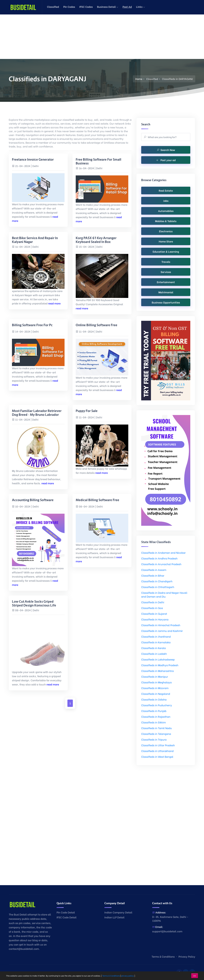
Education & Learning (166, 251)
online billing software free (97, 325)
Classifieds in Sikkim (153, 722)
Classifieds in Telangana (156, 734)
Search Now (166, 150)
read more (54, 303)
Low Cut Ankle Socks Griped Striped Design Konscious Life (34, 603)
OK (195, 976)
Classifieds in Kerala (153, 648)
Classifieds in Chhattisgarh (158, 587)
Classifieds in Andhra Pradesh (159, 558)
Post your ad (166, 160)
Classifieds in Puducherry (157, 705)
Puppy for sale (87, 411)
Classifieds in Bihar (153, 575)
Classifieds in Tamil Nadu (157, 728)
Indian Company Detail (118, 912)
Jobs (166, 201)
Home (139, 79)
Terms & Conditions (163, 956)
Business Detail (108, 7)
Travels (166, 262)
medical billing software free (97, 500)
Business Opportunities (166, 302)
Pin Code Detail (66, 912)
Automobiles (166, 211)
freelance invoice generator (33, 160)
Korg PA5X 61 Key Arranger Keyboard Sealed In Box (96, 240)
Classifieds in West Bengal (157, 757)
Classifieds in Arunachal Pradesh (161, 564)
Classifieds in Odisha (154, 699)
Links (141, 7)
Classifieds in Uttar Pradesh (158, 745)
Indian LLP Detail (114, 917)
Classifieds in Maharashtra (157, 671)
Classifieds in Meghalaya (156, 682)
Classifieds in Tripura (154, 739)
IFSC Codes (86, 7)
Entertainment (166, 282)
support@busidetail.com (167, 931)
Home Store (166, 241)
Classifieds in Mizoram (155, 688)
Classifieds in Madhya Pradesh (160, 665)
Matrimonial (166, 292)
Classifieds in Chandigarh (157, 581)
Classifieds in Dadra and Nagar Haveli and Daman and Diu (164, 594)
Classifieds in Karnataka (156, 642)
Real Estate (166, 190)
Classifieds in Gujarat (154, 614)
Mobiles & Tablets (166, 221)
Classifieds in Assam (154, 570)
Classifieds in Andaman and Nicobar (163, 553)
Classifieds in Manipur (155, 676)
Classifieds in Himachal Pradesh (161, 625)
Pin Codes (69, 7)
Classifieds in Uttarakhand (157, 751)
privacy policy (127, 976)
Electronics (166, 231)
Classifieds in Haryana (155, 619)
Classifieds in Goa (152, 608)
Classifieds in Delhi (153, 602)
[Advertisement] (96, 37)
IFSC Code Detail (67, 917)
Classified (53, 7)
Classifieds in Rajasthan (156, 716)
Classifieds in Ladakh (154, 654)
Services (166, 272)
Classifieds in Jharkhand (156, 636)
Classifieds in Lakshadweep (158, 659)
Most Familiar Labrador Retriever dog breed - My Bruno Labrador (37, 413)
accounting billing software (33, 500)
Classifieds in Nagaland (156, 694)
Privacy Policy (187, 956)
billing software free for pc (32, 325)
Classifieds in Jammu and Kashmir (162, 631)
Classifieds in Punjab (154, 711)
